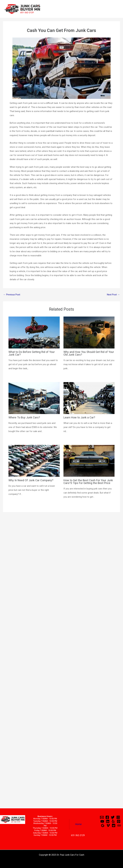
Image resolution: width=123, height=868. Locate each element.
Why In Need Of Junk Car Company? (31, 480)
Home (78, 824)
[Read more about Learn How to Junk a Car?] (89, 398)
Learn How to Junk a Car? (79, 417)
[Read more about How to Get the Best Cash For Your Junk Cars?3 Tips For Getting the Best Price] (89, 461)
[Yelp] (113, 821)
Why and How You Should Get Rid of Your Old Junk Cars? (89, 353)
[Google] (103, 825)
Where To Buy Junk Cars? (24, 417)
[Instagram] (118, 817)
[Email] (102, 817)
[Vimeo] (108, 825)
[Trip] (119, 825)
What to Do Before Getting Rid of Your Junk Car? (32, 353)
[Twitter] (113, 817)
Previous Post (12, 295)
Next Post (113, 295)
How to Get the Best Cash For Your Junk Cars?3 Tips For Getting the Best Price (88, 482)
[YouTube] (102, 821)
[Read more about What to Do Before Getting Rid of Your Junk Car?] (34, 332)
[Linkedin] (108, 821)
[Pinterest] (119, 821)
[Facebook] (107, 817)
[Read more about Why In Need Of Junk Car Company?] (34, 461)
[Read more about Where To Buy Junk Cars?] (34, 398)
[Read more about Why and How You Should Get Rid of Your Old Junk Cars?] (89, 332)
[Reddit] (114, 825)
